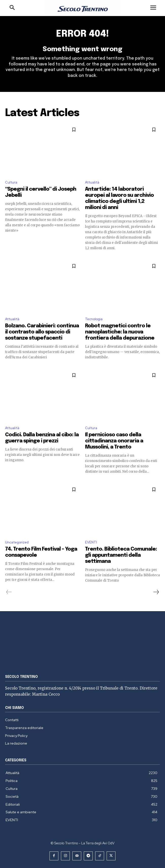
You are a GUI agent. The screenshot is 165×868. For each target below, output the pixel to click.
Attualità (92, 182)
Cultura (11, 182)
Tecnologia (94, 319)
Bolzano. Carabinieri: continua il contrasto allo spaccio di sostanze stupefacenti (42, 332)
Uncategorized (17, 542)
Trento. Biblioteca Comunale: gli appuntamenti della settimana (121, 555)
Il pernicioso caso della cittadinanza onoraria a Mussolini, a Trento (114, 441)
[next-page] (156, 592)
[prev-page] (9, 592)
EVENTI (91, 542)
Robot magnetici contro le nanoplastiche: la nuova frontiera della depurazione (120, 332)
